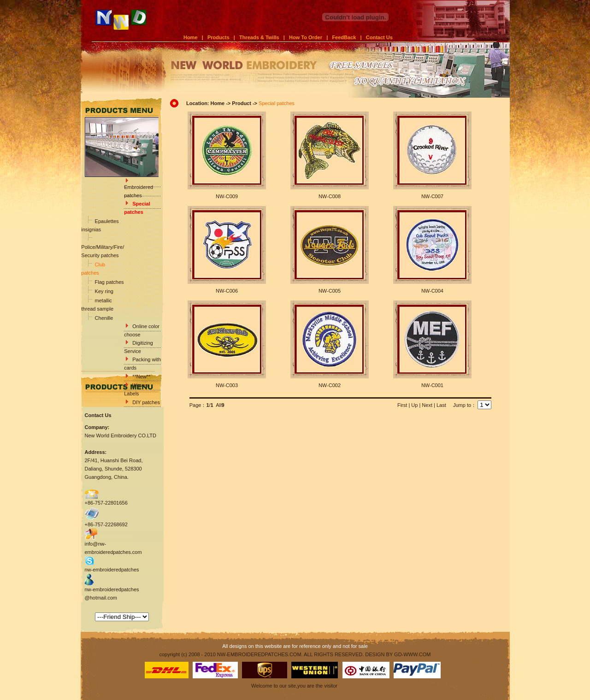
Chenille (103, 318)
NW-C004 (432, 291)
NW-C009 (227, 196)
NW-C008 (330, 196)
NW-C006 (227, 291)
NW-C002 (330, 385)
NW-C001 (432, 385)
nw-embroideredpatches (112, 570)
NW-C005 (330, 291)
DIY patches (146, 402)
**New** (141, 376)
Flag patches (109, 282)
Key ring (103, 291)
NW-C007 (432, 196)
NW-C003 (227, 385)
